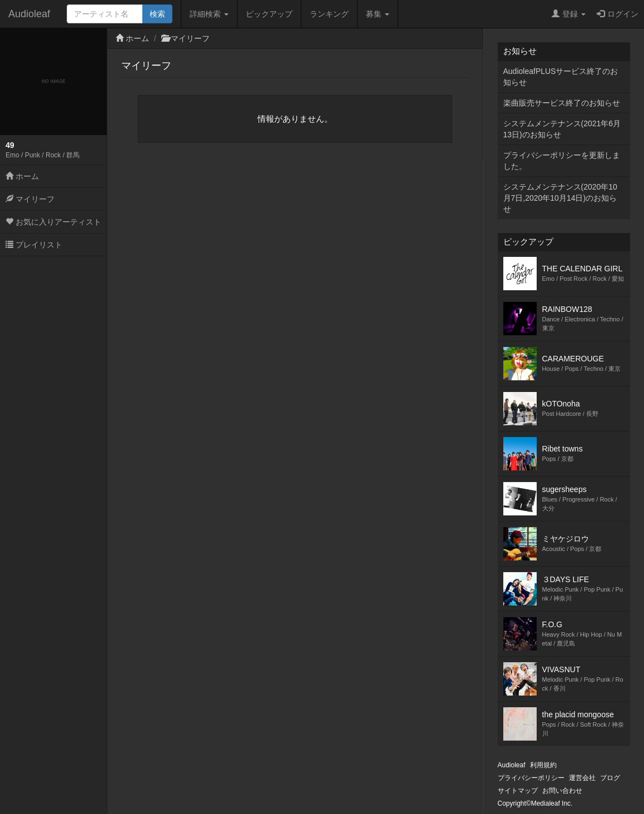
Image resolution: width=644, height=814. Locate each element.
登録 (569, 14)
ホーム (22, 176)
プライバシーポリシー (531, 778)
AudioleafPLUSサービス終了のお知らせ (561, 77)
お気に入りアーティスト (53, 222)
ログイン (618, 14)
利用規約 (543, 765)
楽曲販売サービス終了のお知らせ (562, 103)
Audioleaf (29, 14)
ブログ (610, 778)
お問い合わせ (562, 791)
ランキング (329, 14)
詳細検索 (209, 14)
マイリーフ (30, 199)
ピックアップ (269, 14)
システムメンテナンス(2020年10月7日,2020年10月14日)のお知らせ (560, 198)
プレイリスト (34, 245)
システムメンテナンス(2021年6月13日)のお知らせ (562, 129)
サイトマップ (518, 791)
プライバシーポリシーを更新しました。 (562, 161)
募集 (378, 14)
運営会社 (582, 778)
